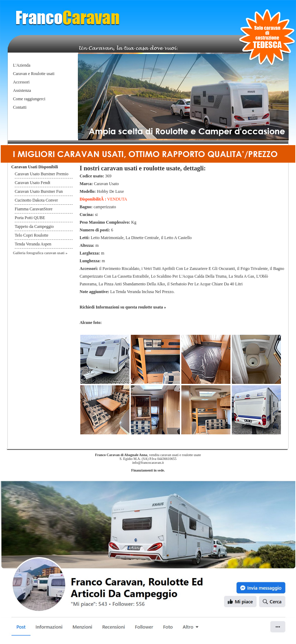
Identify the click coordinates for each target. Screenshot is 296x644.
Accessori (21, 82)
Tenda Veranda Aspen (33, 244)
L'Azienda (22, 65)
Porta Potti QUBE (30, 218)
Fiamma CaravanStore (34, 209)
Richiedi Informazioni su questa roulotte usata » (123, 307)
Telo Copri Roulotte (32, 235)
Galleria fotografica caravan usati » (40, 253)
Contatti (20, 107)
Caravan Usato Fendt (32, 183)
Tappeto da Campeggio (34, 226)
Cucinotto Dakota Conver (36, 200)
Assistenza (22, 90)
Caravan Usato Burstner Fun (39, 191)
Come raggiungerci (29, 99)
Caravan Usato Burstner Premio (42, 174)
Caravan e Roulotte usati (34, 74)
